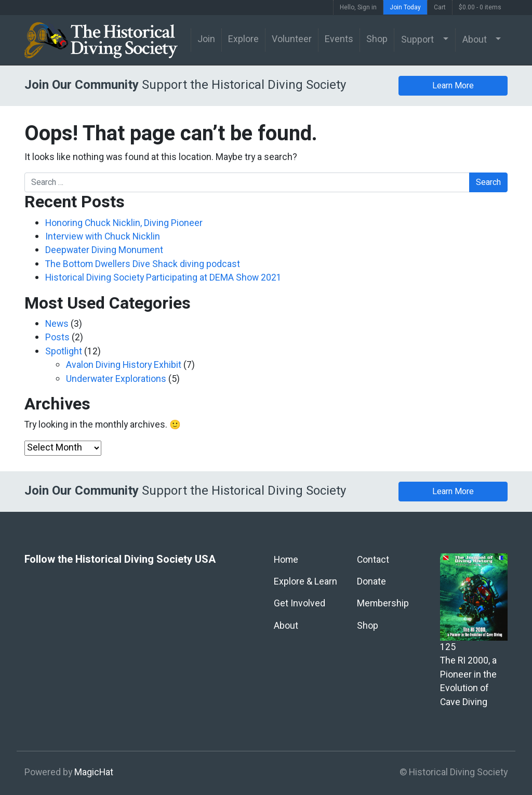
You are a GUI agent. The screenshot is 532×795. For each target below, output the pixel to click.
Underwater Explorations (116, 379)
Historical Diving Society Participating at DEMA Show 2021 (163, 278)
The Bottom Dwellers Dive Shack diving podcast (143, 264)
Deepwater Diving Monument (104, 250)
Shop (377, 39)
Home (286, 560)
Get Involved (300, 604)
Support (417, 40)
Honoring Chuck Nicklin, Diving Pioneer (124, 223)
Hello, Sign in (358, 7)
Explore (243, 39)
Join (206, 39)
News (57, 324)
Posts (57, 337)
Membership (383, 604)
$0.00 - (480, 7)
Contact (373, 560)
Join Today (405, 7)
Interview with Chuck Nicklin (103, 237)
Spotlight (64, 352)
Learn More (453, 86)
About (475, 40)
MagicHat (94, 772)
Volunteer (292, 39)
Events (339, 39)
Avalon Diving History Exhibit (124, 365)
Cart (440, 7)
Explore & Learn (305, 582)
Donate (371, 582)
